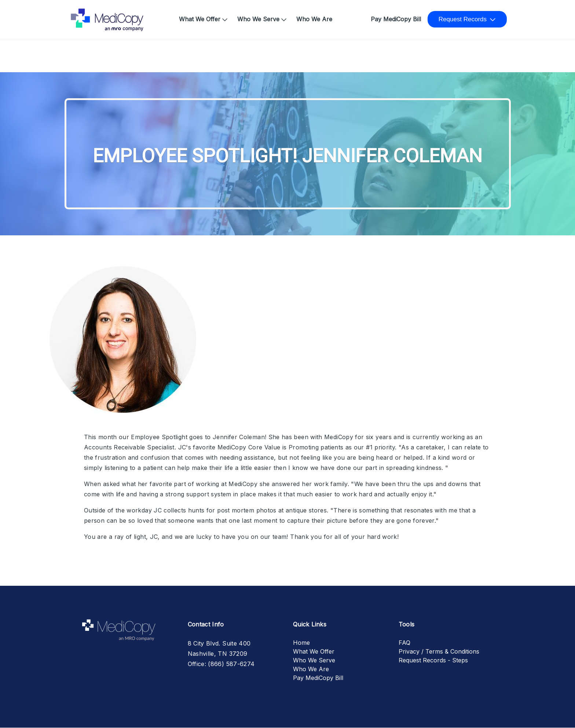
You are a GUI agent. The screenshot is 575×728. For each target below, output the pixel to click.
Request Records (463, 19)
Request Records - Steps (433, 660)
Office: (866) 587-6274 (221, 664)
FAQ (404, 643)
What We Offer (200, 19)
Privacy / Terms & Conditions (439, 651)
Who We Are (314, 19)
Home (82, 15)
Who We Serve (258, 19)
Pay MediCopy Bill (396, 19)
